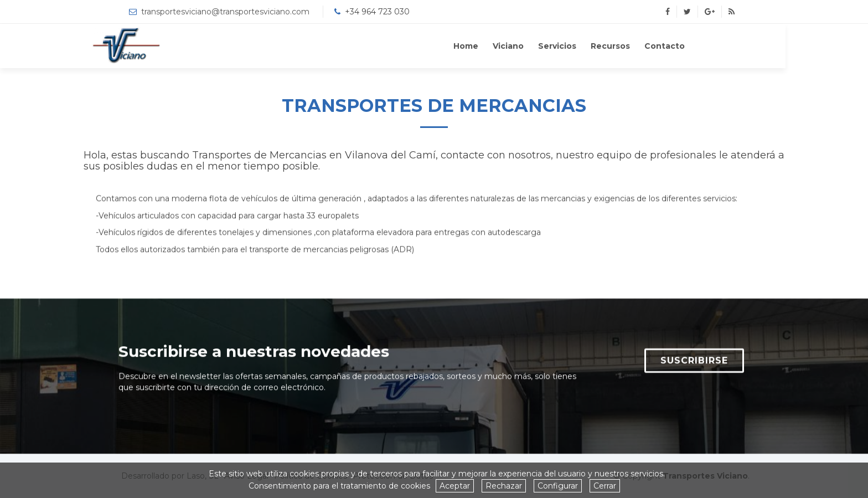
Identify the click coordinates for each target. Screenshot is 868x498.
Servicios (598, 46)
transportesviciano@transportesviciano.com (225, 12)
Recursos (651, 46)
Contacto (706, 46)
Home (507, 46)
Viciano (549, 46)
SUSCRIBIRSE (694, 362)
